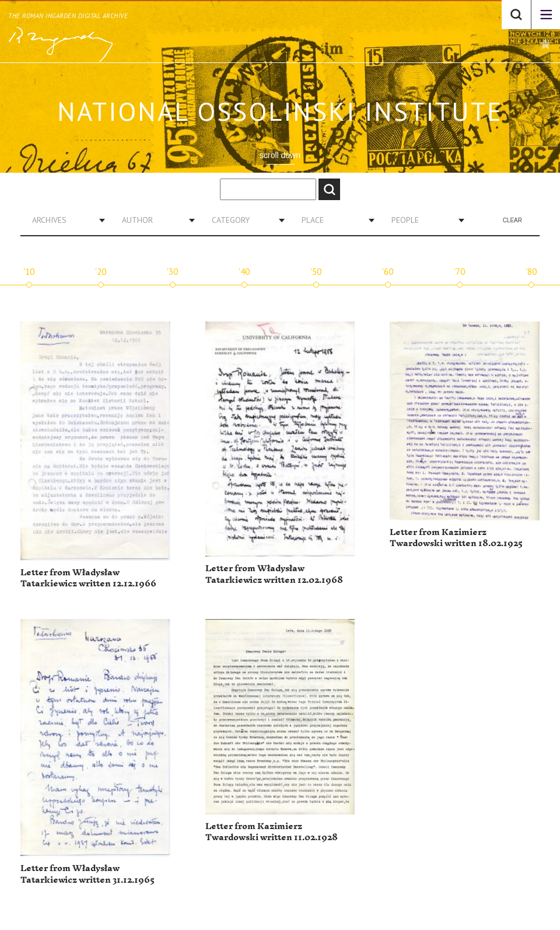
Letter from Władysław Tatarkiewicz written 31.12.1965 (87, 874)
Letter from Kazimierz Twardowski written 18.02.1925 (456, 538)
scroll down (280, 155)
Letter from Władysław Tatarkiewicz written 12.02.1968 (274, 574)
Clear (512, 220)
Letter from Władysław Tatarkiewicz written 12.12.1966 (88, 578)
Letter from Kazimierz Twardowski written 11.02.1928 (272, 832)
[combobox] (64, 220)
